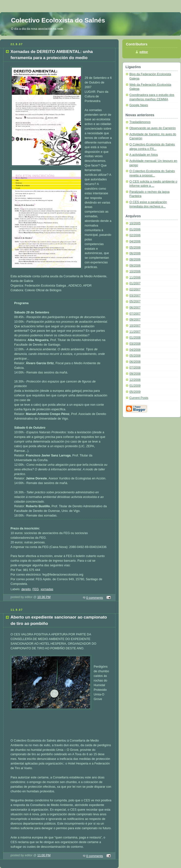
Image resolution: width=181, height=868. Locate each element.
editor (144, 52)
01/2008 (135, 338)
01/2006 (135, 229)
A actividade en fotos (144, 155)
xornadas (47, 589)
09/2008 (135, 374)
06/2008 (135, 362)
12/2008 (135, 380)
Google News (139, 105)
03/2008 (135, 344)
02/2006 (135, 235)
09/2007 (135, 320)
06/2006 (135, 253)
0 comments (95, 598)
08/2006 (135, 259)
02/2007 (135, 289)
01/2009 (135, 386)
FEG (36, 589)
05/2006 (135, 248)
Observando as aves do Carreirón (153, 128)
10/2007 (135, 326)
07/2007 (135, 314)
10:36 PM (44, 597)
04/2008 (135, 350)
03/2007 (135, 296)
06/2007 (135, 308)
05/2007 (135, 301)
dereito (26, 589)
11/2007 (135, 332)
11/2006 (135, 278)
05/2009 (135, 392)
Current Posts (139, 398)
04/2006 (135, 241)
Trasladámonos (140, 122)
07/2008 (135, 368)
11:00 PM (44, 855)
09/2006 (135, 266)
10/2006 (135, 271)
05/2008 (135, 356)
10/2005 (135, 223)
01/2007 (135, 283)
